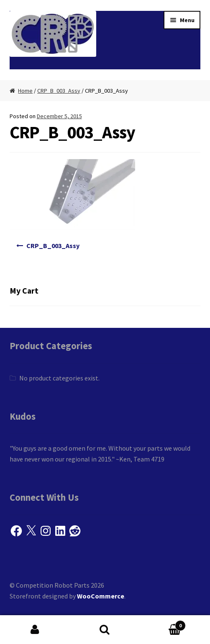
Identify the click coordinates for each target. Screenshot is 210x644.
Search (105, 630)
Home (25, 91)
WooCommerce (101, 596)
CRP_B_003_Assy (59, 91)
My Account (35, 630)
